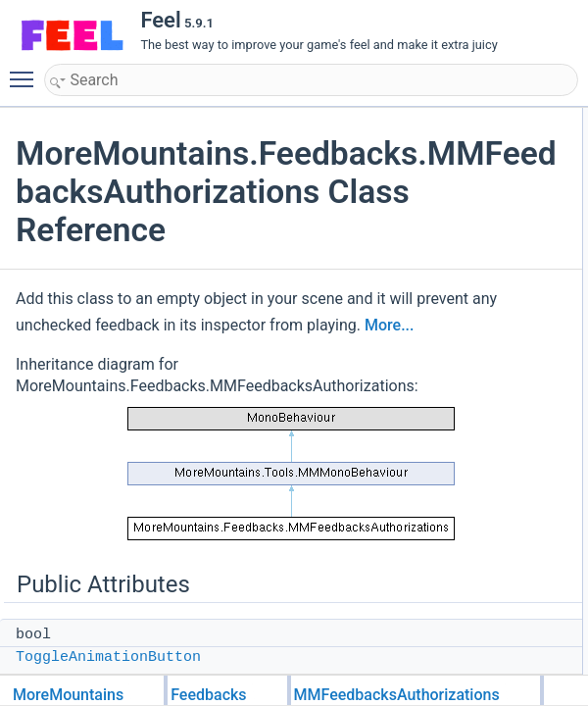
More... (417, 325)
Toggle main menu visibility (26, 71)
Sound (557, 615)
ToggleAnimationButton (108, 657)
